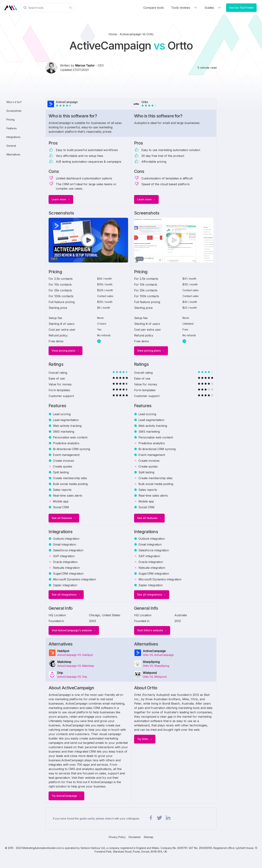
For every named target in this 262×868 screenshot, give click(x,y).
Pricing (10, 120)
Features (12, 128)
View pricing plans (63, 351)
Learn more (59, 199)
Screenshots (14, 111)
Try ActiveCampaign (64, 796)
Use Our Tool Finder (241, 8)
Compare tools (154, 8)
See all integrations (64, 595)
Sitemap (149, 837)
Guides (213, 8)
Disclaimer (135, 837)
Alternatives (13, 154)
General (11, 146)
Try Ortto (143, 739)
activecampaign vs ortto (137, 34)
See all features (62, 518)
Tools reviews (184, 8)
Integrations (13, 137)
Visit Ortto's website (150, 630)
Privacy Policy (117, 837)
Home (113, 34)
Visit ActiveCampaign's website (72, 630)
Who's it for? (14, 102)
